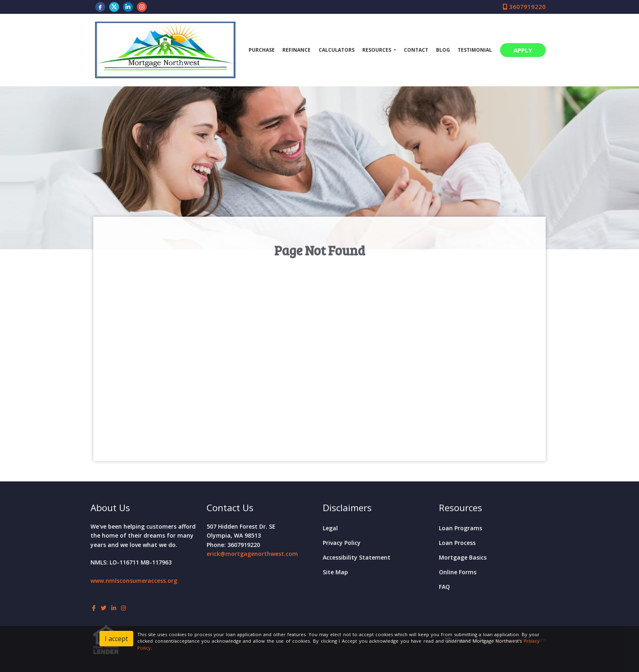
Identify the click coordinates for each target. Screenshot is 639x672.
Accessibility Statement (357, 557)
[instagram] (142, 7)
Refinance (296, 50)
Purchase (262, 50)
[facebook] (100, 7)
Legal (330, 528)
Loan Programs (461, 528)
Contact (416, 50)
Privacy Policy (342, 543)
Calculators (337, 50)
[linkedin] (128, 7)
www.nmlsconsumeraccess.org (134, 581)
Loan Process (457, 543)
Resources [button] (377, 50)
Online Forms (458, 572)
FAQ (444, 587)
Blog (443, 50)
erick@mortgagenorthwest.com (252, 554)
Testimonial (475, 50)
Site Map (335, 572)
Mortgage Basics (463, 557)
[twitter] (114, 7)
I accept (116, 639)
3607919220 (524, 7)
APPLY (523, 50)
